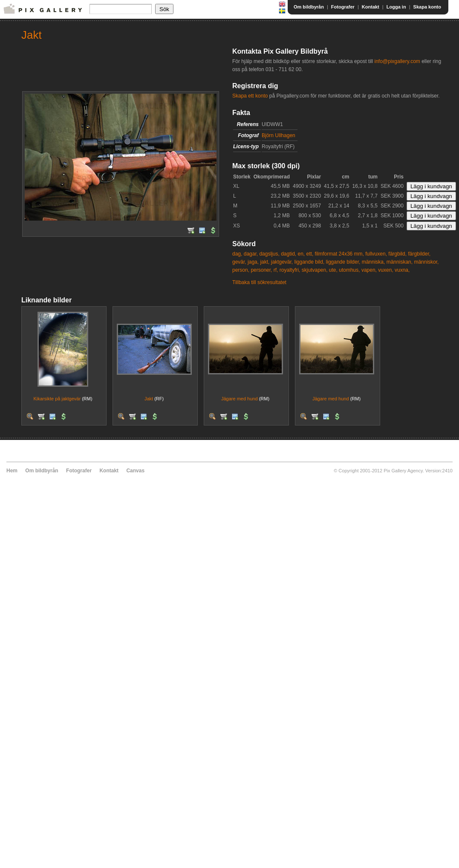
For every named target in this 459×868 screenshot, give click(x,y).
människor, (426, 262)
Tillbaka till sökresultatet (259, 282)
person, (241, 270)
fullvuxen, (376, 254)
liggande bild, (310, 262)
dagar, (251, 254)
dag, (237, 254)
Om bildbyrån (309, 7)
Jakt (149, 399)
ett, (310, 254)
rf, (276, 270)
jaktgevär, (282, 262)
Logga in (396, 7)
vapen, (369, 270)
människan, (400, 262)
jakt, (265, 262)
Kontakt (371, 7)
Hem (12, 471)
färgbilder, (419, 254)
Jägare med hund (240, 399)
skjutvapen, (315, 270)
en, (302, 254)
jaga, (253, 262)
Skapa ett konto (250, 96)
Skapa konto (427, 7)
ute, (333, 270)
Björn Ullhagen (279, 135)
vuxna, (402, 270)
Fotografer (343, 7)
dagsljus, (269, 254)
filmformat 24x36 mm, (339, 254)
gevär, (239, 262)
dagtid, (289, 254)
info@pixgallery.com (397, 61)
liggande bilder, (343, 262)
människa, (374, 262)
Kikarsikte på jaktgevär (57, 399)
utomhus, (349, 270)
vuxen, (385, 270)
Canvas (135, 471)
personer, (261, 270)
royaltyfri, (290, 270)
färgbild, (397, 254)
